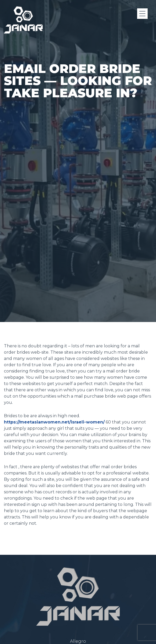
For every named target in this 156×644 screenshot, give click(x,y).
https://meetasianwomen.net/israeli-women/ (54, 422)
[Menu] (142, 14)
